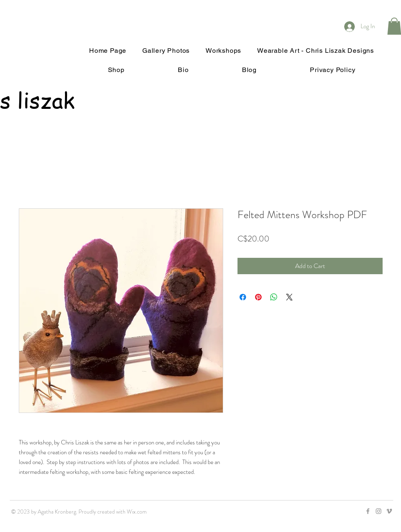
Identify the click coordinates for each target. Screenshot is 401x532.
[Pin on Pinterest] (258, 297)
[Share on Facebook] (243, 297)
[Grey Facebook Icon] (368, 511)
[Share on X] (289, 297)
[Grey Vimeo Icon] (389, 511)
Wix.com (137, 512)
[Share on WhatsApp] (274, 297)
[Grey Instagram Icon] (379, 511)
